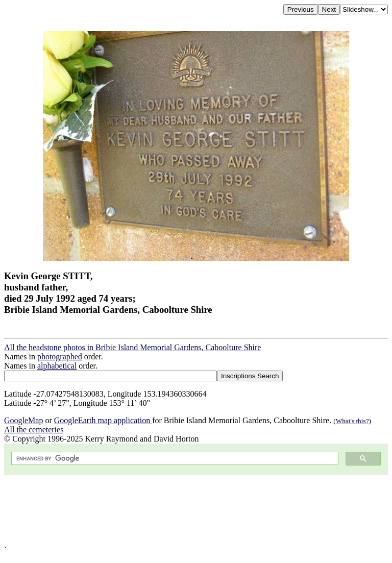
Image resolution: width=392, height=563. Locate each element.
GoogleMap (23, 420)
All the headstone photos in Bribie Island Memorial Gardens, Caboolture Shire (132, 347)
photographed (60, 357)
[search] (174, 459)
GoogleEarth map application (103, 420)
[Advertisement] (196, 510)
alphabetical (57, 366)
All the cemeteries (34, 430)
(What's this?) (352, 421)
